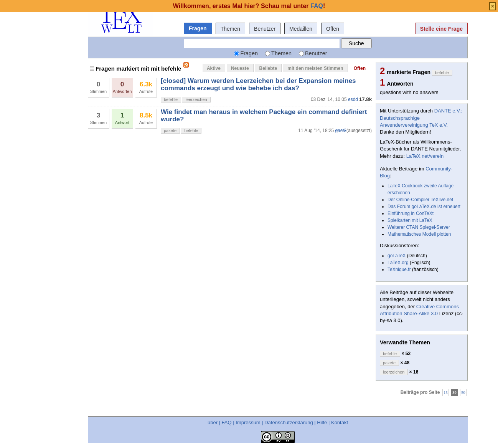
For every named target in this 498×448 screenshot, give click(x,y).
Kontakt (340, 422)
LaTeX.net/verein (425, 156)
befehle (171, 99)
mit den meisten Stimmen (315, 68)
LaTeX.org (398, 263)
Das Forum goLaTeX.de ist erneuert (424, 207)
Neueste (240, 68)
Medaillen (301, 29)
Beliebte (268, 68)
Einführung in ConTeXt (411, 213)
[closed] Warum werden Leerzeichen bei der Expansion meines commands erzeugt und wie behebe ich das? (258, 84)
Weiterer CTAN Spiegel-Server (419, 227)
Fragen (198, 28)
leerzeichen (196, 99)
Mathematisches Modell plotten (419, 234)
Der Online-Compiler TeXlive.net (420, 200)
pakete (170, 131)
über (213, 422)
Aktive (214, 68)
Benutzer (265, 29)
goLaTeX (397, 256)
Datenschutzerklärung (289, 422)
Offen (333, 29)
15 (446, 393)
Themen (230, 29)
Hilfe (322, 422)
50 (463, 393)
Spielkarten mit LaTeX (410, 220)
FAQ (227, 422)
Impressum (248, 422)
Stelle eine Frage (441, 29)
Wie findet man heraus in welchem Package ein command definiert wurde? (264, 115)
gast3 (341, 131)
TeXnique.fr (399, 269)
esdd (353, 99)
